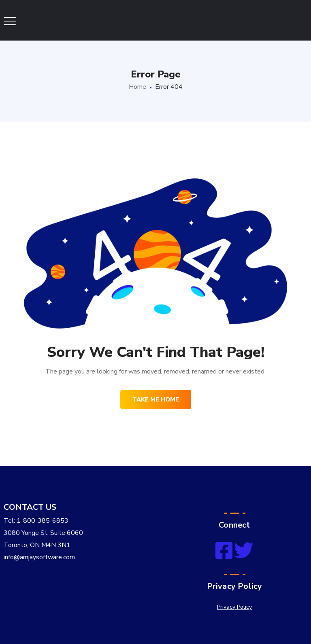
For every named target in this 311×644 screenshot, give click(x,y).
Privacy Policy (234, 607)
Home (137, 87)
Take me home (156, 399)
